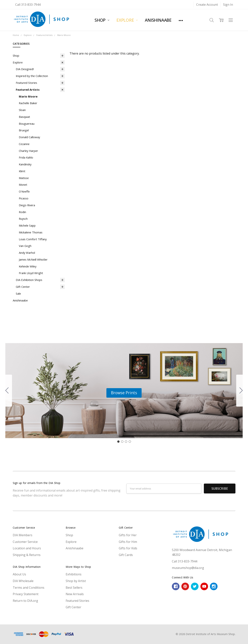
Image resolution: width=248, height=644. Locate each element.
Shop (102, 20)
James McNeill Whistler (33, 259)
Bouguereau (27, 124)
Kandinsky (25, 164)
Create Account (207, 5)
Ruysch (23, 219)
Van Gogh (25, 246)
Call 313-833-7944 (28, 5)
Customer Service (25, 542)
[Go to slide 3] (126, 442)
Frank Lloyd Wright (31, 273)
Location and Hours (27, 548)
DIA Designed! (25, 69)
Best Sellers (74, 588)
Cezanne (24, 144)
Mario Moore (28, 96)
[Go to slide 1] (118, 442)
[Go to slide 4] (7, 391)
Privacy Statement (26, 594)
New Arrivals (75, 594)
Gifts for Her (128, 535)
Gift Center (23, 287)
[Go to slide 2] (241, 391)
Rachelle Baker (28, 103)
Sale (18, 293)
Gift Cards (126, 555)
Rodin (22, 212)
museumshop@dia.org (188, 568)
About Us (19, 574)
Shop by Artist (76, 581)
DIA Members (23, 535)
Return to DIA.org (25, 601)
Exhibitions (74, 574)
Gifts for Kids (128, 548)
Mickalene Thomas (31, 232)
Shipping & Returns (27, 555)
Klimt (22, 171)
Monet (23, 185)
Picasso (24, 198)
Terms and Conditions (29, 588)
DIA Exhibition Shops (29, 280)
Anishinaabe (158, 20)
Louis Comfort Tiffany (33, 239)
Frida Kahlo (26, 157)
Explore (127, 20)
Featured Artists (28, 90)
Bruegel (24, 130)
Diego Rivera (27, 205)
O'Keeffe (24, 191)
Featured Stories (26, 83)
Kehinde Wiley (28, 266)
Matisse (24, 178)
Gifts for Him (128, 542)
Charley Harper (28, 151)
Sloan (22, 110)
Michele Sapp (27, 225)
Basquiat (24, 117)
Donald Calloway (29, 137)
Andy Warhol (27, 253)
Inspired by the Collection (32, 76)
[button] (124, 393)
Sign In (228, 5)
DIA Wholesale (23, 581)
